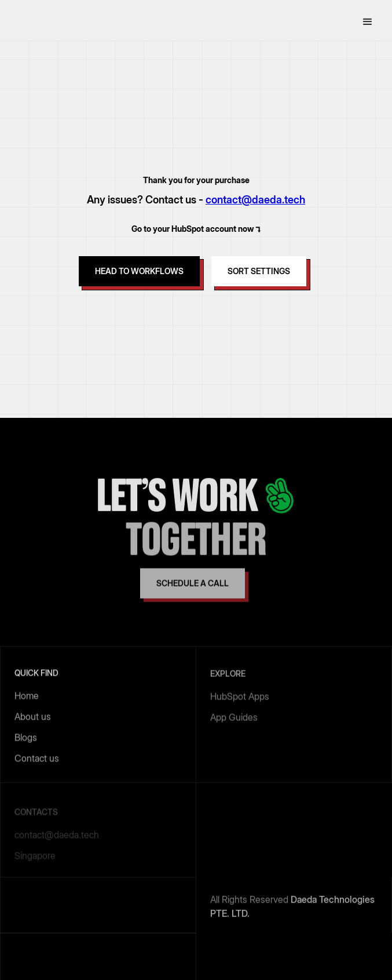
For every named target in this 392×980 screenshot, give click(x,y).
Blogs (26, 738)
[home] (46, 22)
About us (33, 717)
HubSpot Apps (240, 697)
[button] (368, 22)
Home (27, 697)
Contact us (37, 759)
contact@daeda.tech (255, 200)
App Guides (234, 718)
